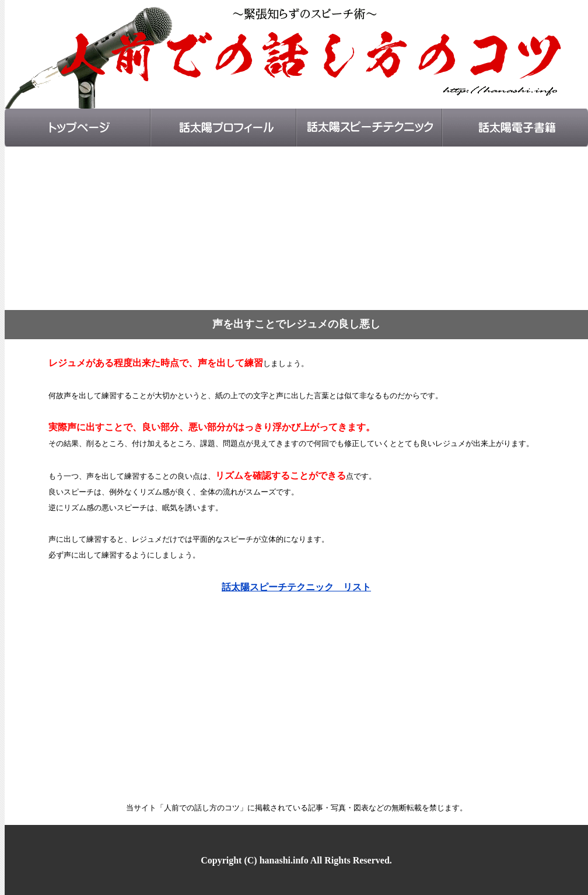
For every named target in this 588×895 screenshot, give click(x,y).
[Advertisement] (296, 228)
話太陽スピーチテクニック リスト (296, 587)
